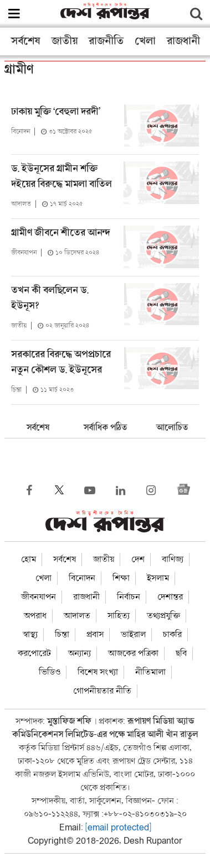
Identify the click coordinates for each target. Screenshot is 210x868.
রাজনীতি (106, 41)
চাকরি (172, 635)
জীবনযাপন (24, 253)
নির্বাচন (129, 597)
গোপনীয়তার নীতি (102, 691)
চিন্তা (16, 390)
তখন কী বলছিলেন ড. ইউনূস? (50, 298)
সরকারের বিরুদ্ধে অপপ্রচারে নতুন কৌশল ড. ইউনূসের (61, 362)
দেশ (138, 560)
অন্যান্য (80, 653)
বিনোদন (21, 132)
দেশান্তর (170, 597)
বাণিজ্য (173, 560)
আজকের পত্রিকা (133, 653)
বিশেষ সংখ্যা (98, 672)
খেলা (145, 41)
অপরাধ (35, 616)
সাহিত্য (119, 616)
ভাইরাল (133, 635)
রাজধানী (183, 41)
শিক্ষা (121, 578)
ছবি (181, 653)
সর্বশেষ (26, 41)
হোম (29, 560)
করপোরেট (34, 653)
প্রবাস (95, 635)
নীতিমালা (150, 672)
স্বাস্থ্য (30, 635)
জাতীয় (65, 41)
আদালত (21, 204)
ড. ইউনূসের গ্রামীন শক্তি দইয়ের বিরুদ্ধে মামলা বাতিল (63, 177)
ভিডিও (50, 672)
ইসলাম (158, 578)
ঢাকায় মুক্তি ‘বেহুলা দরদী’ (56, 112)
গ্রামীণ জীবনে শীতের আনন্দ (61, 233)
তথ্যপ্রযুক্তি (163, 616)
